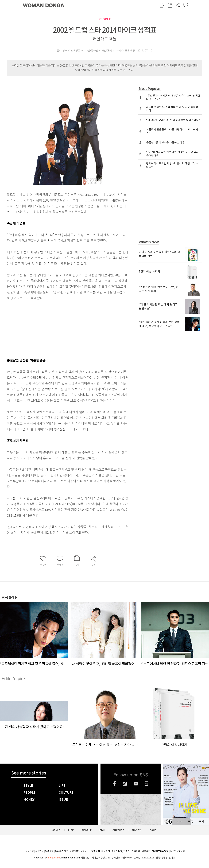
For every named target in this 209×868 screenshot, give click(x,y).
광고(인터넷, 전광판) (121, 851)
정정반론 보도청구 (78, 851)
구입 (201, 822)
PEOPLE (105, 19)
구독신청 (29, 851)
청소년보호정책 (177, 851)
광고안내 (39, 851)
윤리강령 (49, 851)
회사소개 (106, 851)
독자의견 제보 (61, 851)
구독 (190, 822)
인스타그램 (125, 784)
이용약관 (146, 851)
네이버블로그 (147, 784)
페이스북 (114, 784)
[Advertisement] (59, 328)
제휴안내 (136, 851)
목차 (180, 822)
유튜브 (136, 784)
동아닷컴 (95, 851)
